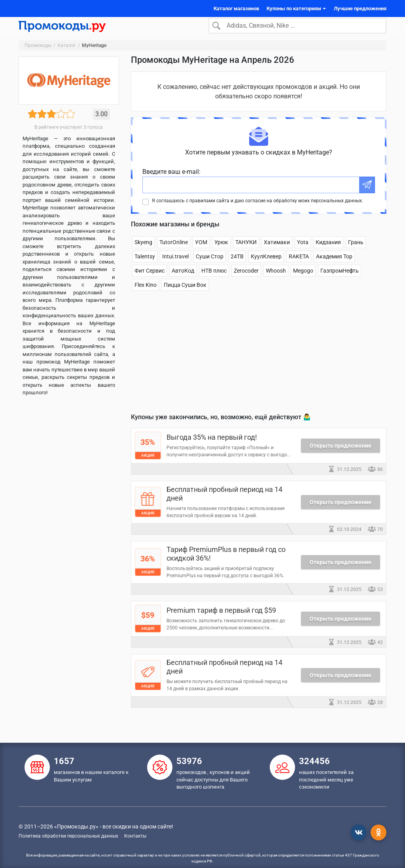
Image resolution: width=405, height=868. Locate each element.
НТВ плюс (214, 282)
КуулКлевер (266, 268)
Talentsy (145, 268)
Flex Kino (146, 296)
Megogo (303, 282)
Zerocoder (246, 282)
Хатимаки (277, 254)
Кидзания (328, 254)
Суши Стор (210, 268)
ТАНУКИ (246, 254)
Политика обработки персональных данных (68, 836)
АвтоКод (183, 282)
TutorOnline (174, 254)
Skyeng (143, 254)
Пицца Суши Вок (185, 296)
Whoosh (276, 282)
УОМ (201, 254)
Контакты (135, 836)
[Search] (297, 31)
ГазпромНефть (340, 282)
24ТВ (237, 268)
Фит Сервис (150, 282)
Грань (356, 254)
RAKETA (299, 268)
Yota (303, 254)
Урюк (221, 254)
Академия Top (334, 268)
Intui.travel (175, 268)
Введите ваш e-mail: (171, 183)
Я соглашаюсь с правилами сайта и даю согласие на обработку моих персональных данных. (257, 212)
